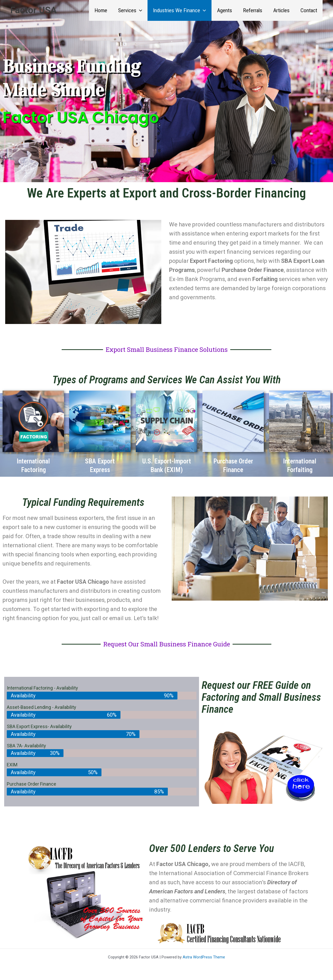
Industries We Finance (180, 10)
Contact (309, 10)
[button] (139, 10)
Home (101, 10)
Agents (225, 10)
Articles (281, 10)
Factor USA (33, 10)
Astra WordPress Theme (204, 957)
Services (130, 10)
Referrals (253, 10)
